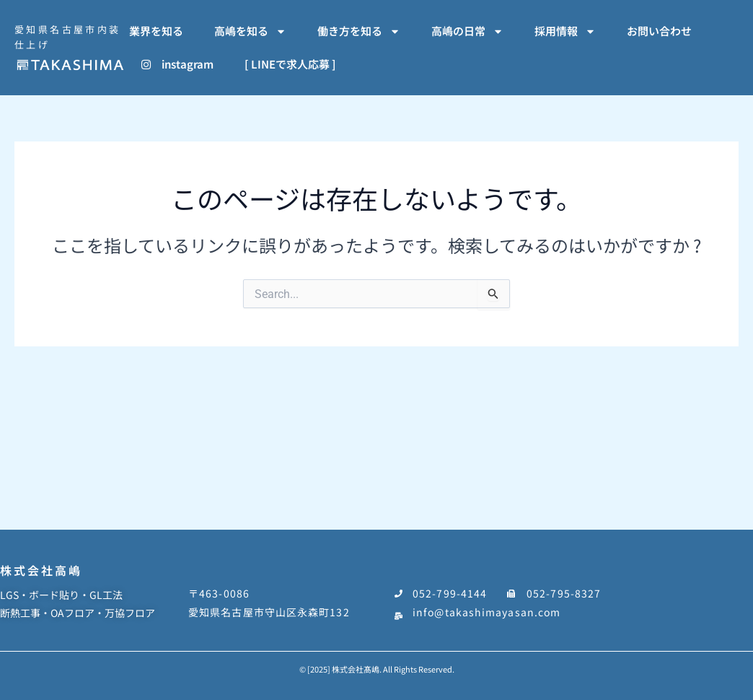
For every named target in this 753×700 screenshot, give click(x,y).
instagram (177, 64)
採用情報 (565, 31)
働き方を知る (359, 31)
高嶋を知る (250, 31)
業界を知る (156, 31)
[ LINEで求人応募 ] (290, 64)
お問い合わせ (659, 31)
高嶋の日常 (467, 31)
